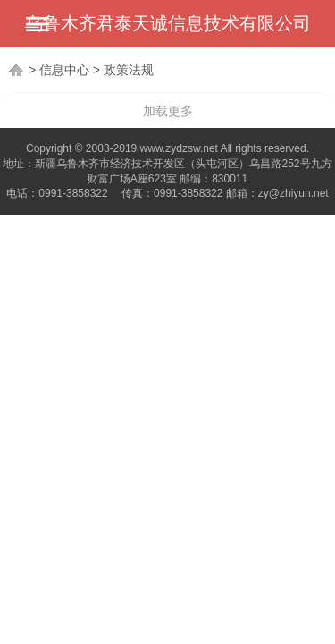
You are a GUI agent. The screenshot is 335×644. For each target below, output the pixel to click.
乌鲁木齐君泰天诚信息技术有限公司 (168, 23)
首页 (17, 70)
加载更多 (168, 111)
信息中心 (64, 70)
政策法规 (129, 70)
